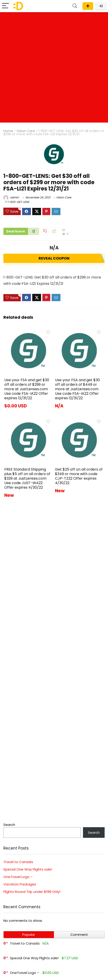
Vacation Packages (20, 884)
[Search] (75, 6)
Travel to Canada (18, 862)
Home (8, 131)
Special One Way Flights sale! (28, 869)
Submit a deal (88, 6)
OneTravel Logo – (18, 877)
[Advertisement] (54, 69)
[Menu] (5, 6)
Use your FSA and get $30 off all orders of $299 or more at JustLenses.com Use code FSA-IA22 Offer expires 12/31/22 (27, 389)
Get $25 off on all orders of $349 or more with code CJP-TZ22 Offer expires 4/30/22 (79, 476)
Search (9, 825)
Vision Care (26, 131)
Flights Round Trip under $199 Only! (32, 892)
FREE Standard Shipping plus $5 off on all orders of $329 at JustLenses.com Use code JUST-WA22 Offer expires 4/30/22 (27, 478)
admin (11, 197)
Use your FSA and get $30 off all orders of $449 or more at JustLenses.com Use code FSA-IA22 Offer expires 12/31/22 (77, 389)
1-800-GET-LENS (18, 202)
